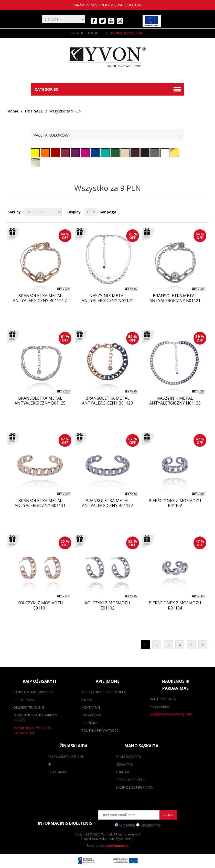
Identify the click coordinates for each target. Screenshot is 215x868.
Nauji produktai (163, 699)
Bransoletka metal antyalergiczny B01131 (40, 503)
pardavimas (160, 707)
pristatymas (24, 700)
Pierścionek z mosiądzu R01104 (175, 605)
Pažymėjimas (92, 715)
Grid (195, 212)
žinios (87, 700)
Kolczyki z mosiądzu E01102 (107, 605)
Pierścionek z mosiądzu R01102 (175, 503)
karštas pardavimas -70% (171, 714)
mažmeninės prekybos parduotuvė (108, 5)
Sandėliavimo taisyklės (33, 692)
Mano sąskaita (128, 757)
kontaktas (91, 707)
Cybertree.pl (125, 839)
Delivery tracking (29, 707)
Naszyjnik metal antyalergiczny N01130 (175, 401)
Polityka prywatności (100, 730)
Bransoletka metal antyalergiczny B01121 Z (40, 298)
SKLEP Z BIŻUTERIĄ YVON (135, 787)
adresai (122, 772)
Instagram (57, 772)
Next (203, 645)
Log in (93, 33)
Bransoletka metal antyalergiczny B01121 (175, 298)
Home (13, 111)
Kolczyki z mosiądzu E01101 (40, 605)
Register (76, 33)
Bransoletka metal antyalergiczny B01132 (107, 503)
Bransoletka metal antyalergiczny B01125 (40, 401)
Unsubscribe (151, 825)
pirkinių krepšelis (131, 780)
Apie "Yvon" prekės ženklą (104, 692)
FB (49, 764)
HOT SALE (34, 111)
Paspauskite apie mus (66, 757)
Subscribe (127, 825)
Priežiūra (89, 723)
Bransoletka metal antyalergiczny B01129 (107, 401)
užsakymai (125, 764)
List (204, 212)
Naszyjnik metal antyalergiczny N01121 (107, 298)
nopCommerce (117, 846)
